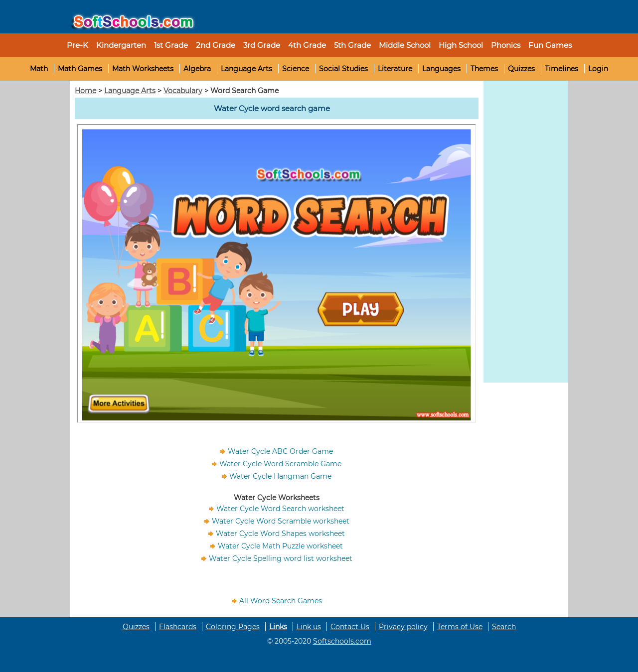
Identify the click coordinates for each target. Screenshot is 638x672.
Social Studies (343, 69)
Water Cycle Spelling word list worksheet (281, 558)
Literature (395, 69)
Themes (484, 69)
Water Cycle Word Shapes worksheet (280, 534)
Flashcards (178, 627)
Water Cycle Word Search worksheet (280, 509)
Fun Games (550, 45)
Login (598, 69)
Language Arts (246, 69)
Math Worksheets (143, 69)
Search (504, 627)
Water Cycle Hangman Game (280, 476)
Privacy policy (403, 627)
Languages (441, 69)
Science (296, 69)
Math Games (80, 69)
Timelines (561, 69)
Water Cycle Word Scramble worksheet (281, 521)
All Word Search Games (281, 601)
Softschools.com (342, 641)
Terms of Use (460, 627)
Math (39, 69)
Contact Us (350, 627)
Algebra (197, 69)
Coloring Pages (233, 627)
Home (85, 91)
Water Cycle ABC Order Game (280, 451)
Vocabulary (183, 91)
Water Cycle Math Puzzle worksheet (280, 546)
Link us (309, 627)
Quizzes (521, 69)
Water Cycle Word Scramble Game (280, 464)
